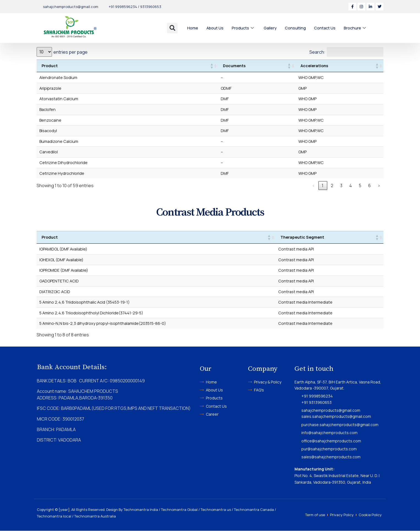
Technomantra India (141, 510)
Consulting (297, 28)
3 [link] (342, 186)
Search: (317, 52)
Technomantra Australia (95, 516)
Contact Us (327, 28)
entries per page (70, 52)
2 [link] (332, 186)
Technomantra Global (179, 510)
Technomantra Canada (254, 510)
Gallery (272, 28)
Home (193, 28)
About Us (216, 28)
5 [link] (360, 186)
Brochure (357, 28)
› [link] (379, 186)
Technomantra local (54, 516)
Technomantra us (216, 510)
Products (244, 28)
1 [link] (323, 186)
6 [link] (370, 186)
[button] (172, 28)
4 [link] (351, 186)
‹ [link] (313, 186)
